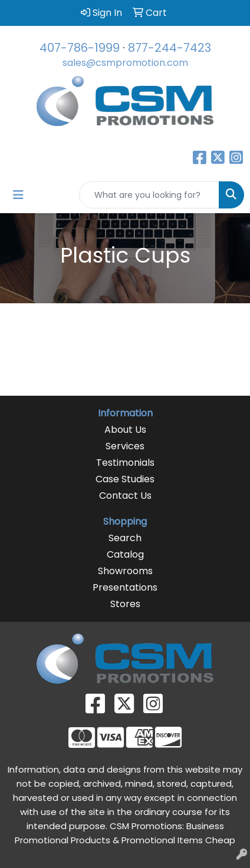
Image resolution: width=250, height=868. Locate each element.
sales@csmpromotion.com (125, 63)
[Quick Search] (149, 195)
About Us (125, 430)
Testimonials (125, 463)
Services (125, 446)
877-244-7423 (170, 48)
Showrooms (125, 571)
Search (125, 538)
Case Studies (125, 479)
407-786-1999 (80, 48)
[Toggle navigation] (18, 195)
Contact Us (125, 496)
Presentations (125, 587)
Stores (125, 604)
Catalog (125, 554)
